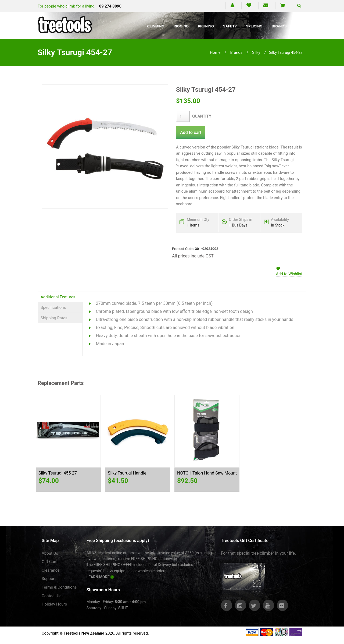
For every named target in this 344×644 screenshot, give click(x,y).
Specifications (53, 307)
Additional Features (58, 297)
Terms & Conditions (59, 587)
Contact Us (52, 596)
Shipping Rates (54, 318)
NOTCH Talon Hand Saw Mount (207, 473)
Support (49, 579)
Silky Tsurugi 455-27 (58, 473)
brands (236, 52)
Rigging (181, 26)
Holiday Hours (54, 604)
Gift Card (50, 562)
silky (256, 52)
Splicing (254, 26)
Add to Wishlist (289, 274)
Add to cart (191, 132)
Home (215, 52)
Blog (301, 26)
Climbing (156, 26)
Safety (230, 26)
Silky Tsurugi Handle (127, 473)
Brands (279, 26)
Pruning (206, 26)
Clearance (51, 570)
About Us (50, 553)
